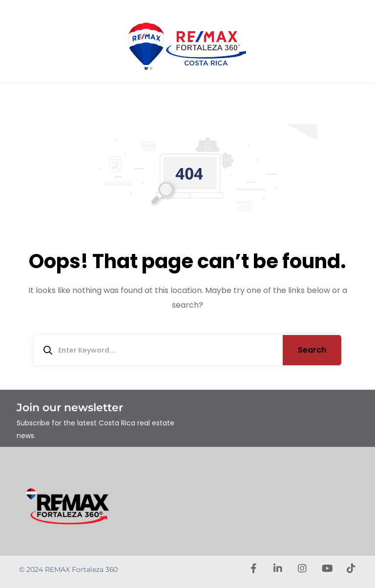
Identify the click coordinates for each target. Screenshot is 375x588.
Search (312, 350)
